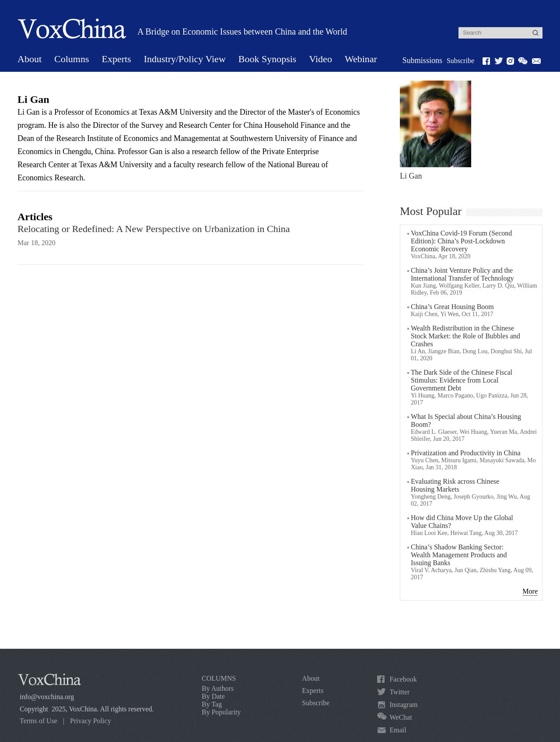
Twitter (399, 692)
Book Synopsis (268, 59)
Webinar (361, 59)
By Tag (212, 704)
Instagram (403, 705)
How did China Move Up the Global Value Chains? (462, 522)
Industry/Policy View (185, 59)
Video (320, 59)
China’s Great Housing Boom (452, 307)
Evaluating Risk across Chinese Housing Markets (455, 485)
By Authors (218, 688)
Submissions (422, 60)
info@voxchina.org (47, 697)
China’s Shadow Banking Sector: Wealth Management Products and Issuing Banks (459, 555)
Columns (72, 59)
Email (398, 730)
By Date (213, 696)
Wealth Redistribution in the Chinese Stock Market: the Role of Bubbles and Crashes (465, 336)
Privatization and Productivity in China (466, 453)
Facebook (403, 679)
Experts (116, 59)
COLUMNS (219, 678)
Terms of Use (38, 721)
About (30, 59)
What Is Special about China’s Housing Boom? (466, 420)
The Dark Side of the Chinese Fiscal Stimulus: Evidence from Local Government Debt (462, 380)
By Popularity (221, 712)
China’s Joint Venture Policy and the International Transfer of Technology (462, 274)
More (530, 591)
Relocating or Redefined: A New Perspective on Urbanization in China (154, 229)
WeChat (401, 717)
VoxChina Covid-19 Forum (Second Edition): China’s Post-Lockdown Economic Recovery (461, 241)
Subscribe (460, 61)
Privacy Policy (91, 721)
